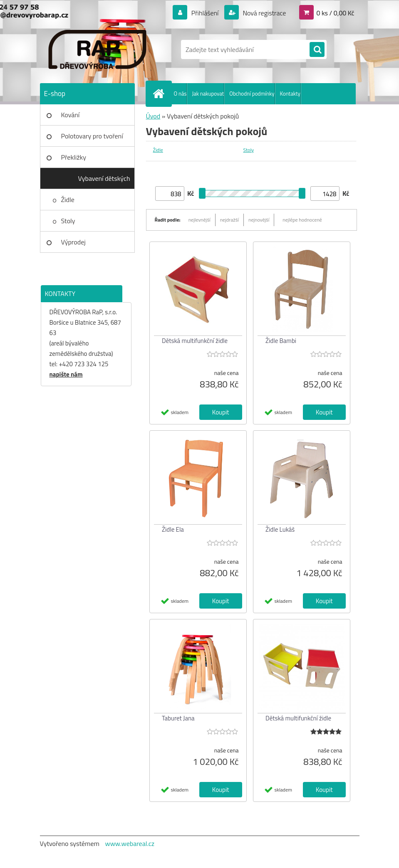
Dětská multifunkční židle (195, 341)
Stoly (68, 221)
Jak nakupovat (208, 94)
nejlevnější (199, 220)
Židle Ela (173, 529)
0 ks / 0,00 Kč (335, 13)
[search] (317, 50)
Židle (68, 200)
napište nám (66, 374)
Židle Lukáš (280, 529)
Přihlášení (205, 13)
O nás (180, 94)
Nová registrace (264, 13)
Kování (71, 115)
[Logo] (97, 49)
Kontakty (290, 94)
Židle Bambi (281, 341)
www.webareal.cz (130, 843)
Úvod (153, 116)
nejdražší (229, 220)
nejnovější (259, 220)
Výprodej (73, 242)
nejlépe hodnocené (302, 220)
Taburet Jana (178, 718)
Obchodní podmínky (252, 94)
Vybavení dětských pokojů (104, 181)
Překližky (74, 157)
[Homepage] (161, 94)
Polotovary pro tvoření (92, 136)
